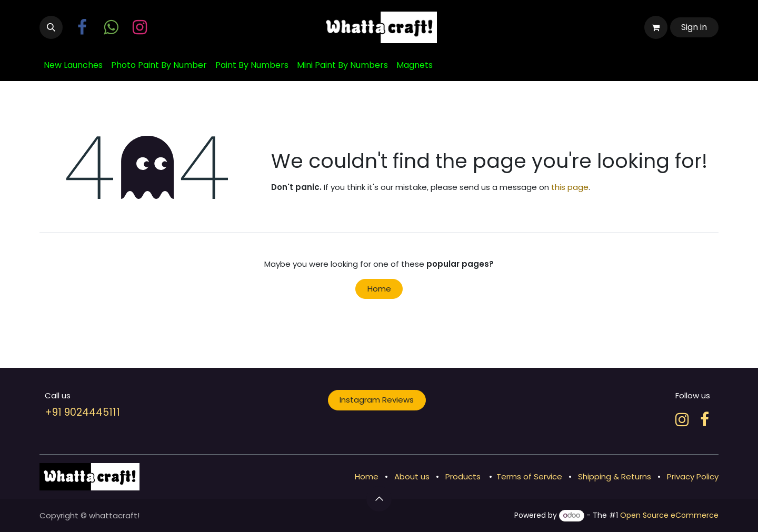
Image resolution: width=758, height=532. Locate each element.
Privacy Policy (693, 476)
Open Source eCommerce (669, 515)
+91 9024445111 (82, 412)
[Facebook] (705, 419)
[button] (51, 27)
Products (463, 476)
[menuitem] (73, 65)
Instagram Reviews (377, 400)
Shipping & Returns (615, 476)
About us (412, 476)
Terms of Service (529, 476)
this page (570, 187)
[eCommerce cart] (656, 27)
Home (379, 289)
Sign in (694, 27)
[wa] (111, 27)
